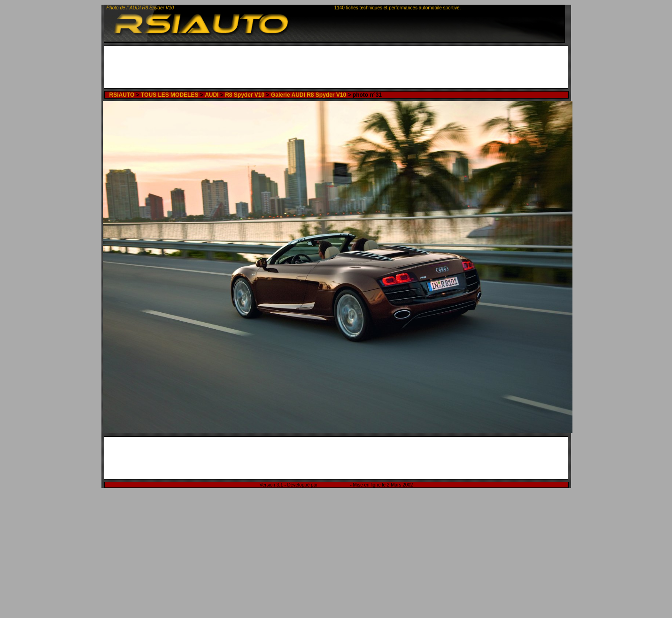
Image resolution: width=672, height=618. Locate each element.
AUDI (212, 95)
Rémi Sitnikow (334, 485)
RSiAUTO (122, 95)
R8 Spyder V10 (245, 95)
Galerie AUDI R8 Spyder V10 (309, 95)
